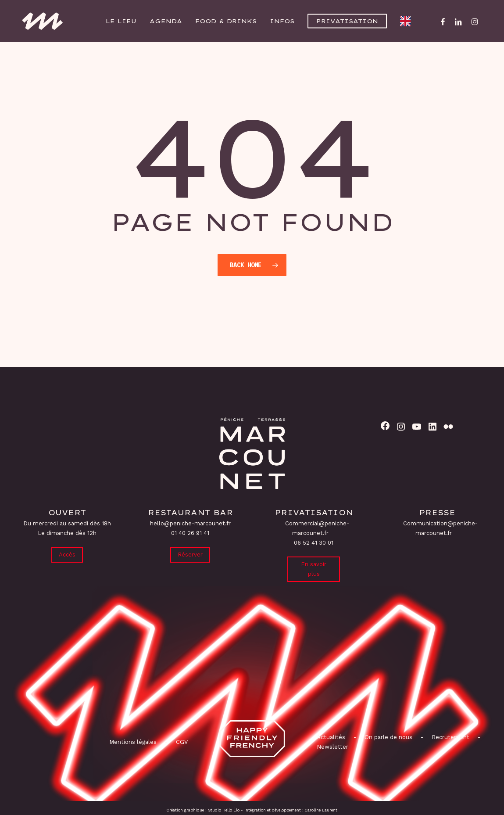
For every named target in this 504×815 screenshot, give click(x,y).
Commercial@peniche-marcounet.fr (317, 528)
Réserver (190, 555)
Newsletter (332, 747)
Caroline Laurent (321, 810)
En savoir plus (314, 569)
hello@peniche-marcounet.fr (190, 523)
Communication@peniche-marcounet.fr (440, 528)
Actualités (331, 737)
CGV (182, 742)
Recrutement (450, 737)
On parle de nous (388, 737)
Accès (67, 555)
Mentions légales (133, 742)
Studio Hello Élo (224, 810)
